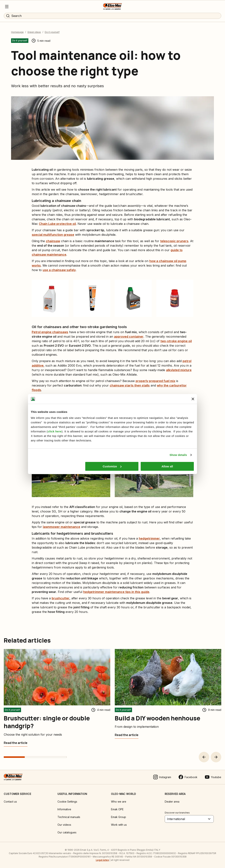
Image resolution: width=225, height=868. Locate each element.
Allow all (167, 466)
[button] (204, 757)
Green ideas (34, 32)
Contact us (10, 802)
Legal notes (102, 860)
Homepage (17, 32)
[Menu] (7, 7)
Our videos (64, 825)
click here (55, 431)
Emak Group (119, 817)
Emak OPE (117, 809)
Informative (64, 809)
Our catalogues (67, 832)
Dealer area (172, 802)
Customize (112, 466)
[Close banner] (193, 399)
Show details (178, 455)
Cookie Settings (67, 802)
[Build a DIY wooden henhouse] (127, 735)
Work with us (119, 825)
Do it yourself (52, 32)
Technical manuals (69, 817)
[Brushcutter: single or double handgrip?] (16, 743)
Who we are (119, 802)
